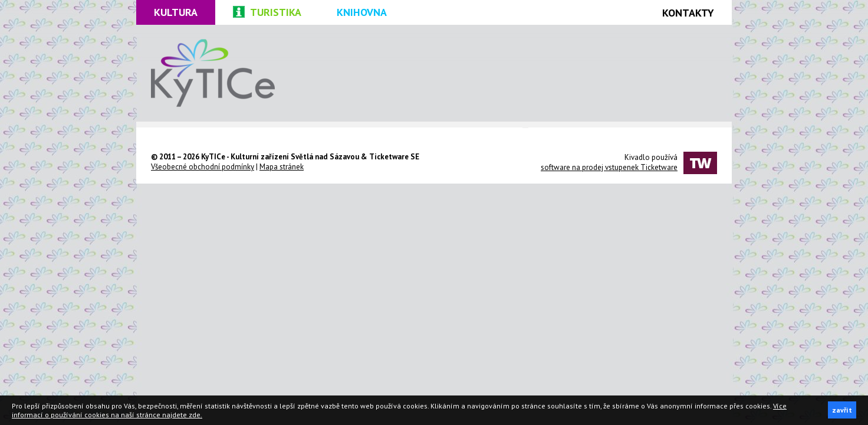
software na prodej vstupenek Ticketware (609, 167)
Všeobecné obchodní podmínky (203, 167)
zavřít (842, 410)
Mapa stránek (282, 167)
